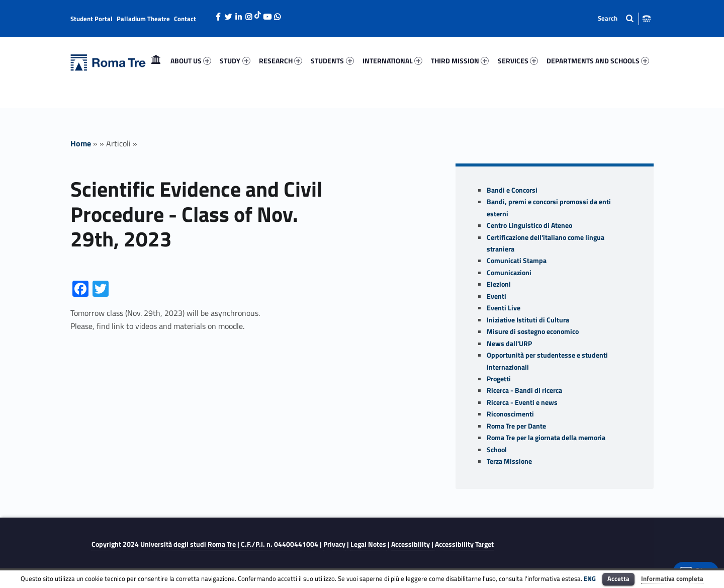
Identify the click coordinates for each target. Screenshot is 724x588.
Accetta (618, 578)
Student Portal (92, 19)
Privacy (334, 544)
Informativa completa (672, 578)
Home (156, 61)
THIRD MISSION (460, 61)
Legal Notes (368, 544)
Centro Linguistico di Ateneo (529, 225)
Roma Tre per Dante (516, 426)
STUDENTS (332, 61)
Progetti (499, 379)
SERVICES (518, 61)
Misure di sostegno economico (533, 331)
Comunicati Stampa (517, 261)
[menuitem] (156, 61)
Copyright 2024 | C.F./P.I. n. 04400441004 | (207, 544)
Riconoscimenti (510, 414)
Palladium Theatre (143, 19)
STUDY (235, 61)
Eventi (496, 296)
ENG (590, 578)
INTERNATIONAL (392, 61)
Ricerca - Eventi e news (522, 402)
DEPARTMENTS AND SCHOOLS (598, 61)
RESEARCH (281, 61)
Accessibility (411, 544)
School (497, 450)
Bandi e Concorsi (512, 190)
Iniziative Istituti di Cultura (528, 320)
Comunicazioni (509, 273)
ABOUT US (191, 61)
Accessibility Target (464, 544)
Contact (185, 19)
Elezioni (499, 284)
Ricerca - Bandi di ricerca (524, 390)
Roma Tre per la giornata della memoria (546, 438)
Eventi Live (504, 308)
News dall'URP (509, 344)
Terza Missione (509, 461)
